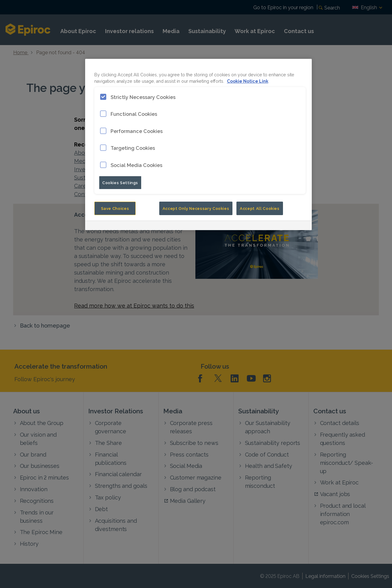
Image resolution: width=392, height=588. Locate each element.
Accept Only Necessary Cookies (196, 208)
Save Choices (115, 208)
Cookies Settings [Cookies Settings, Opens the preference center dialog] (120, 182)
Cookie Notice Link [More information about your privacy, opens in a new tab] (248, 81)
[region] (198, 144)
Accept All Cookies (260, 208)
